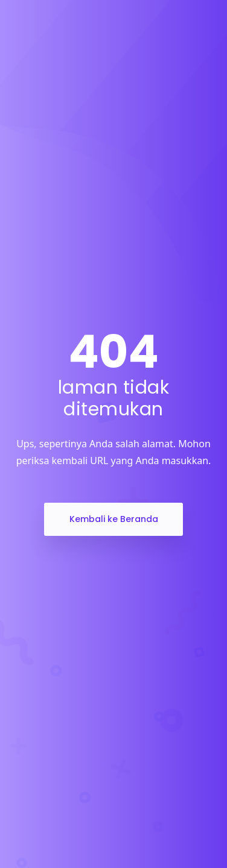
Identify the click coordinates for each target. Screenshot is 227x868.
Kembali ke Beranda (114, 519)
